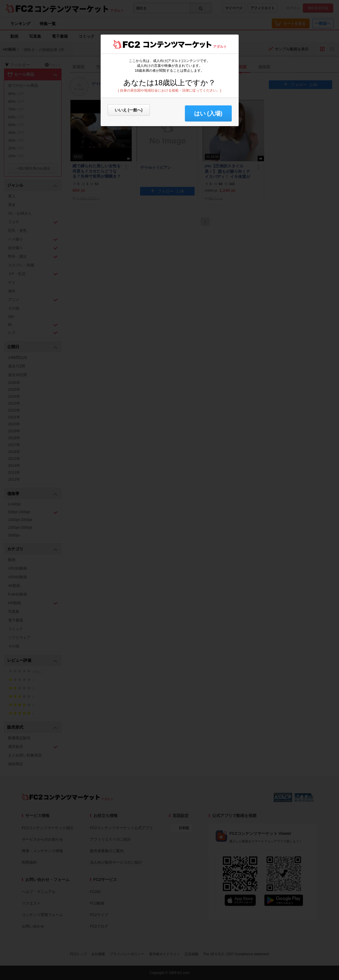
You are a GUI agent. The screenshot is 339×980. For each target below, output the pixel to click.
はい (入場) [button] (208, 113)
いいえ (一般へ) (129, 110)
